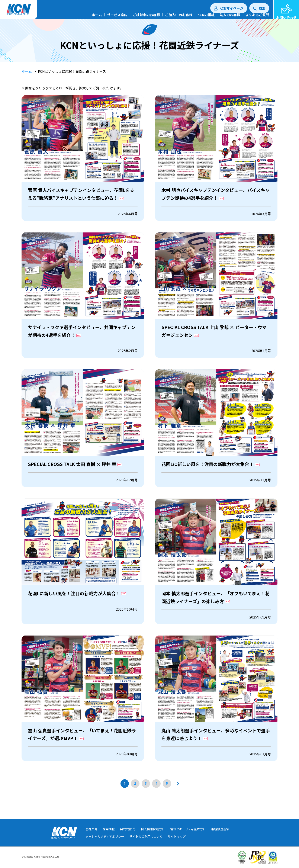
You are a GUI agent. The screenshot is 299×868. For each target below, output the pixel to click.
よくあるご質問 (257, 19)
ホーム (97, 19)
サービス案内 (117, 19)
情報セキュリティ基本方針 (188, 836)
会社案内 (91, 836)
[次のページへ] (178, 799)
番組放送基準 (220, 836)
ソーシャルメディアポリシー (105, 843)
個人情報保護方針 (153, 836)
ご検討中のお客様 (146, 19)
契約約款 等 (128, 836)
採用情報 (109, 836)
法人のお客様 (230, 19)
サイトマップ (177, 843)
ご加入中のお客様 (179, 19)
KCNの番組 (206, 19)
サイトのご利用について (146, 843)
